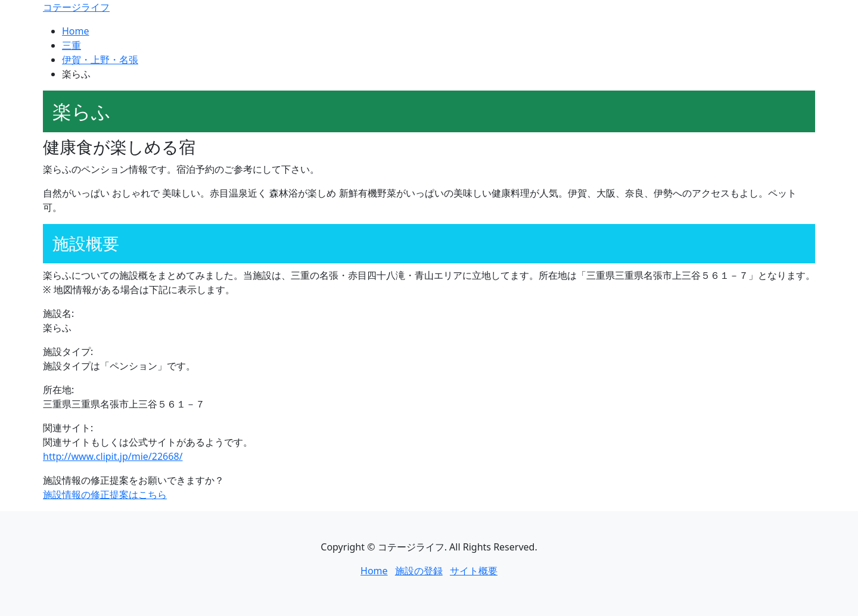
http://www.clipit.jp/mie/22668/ (113, 456)
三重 (71, 45)
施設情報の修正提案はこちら (105, 494)
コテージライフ (76, 7)
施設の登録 (419, 571)
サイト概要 (474, 571)
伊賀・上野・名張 (100, 60)
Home (76, 31)
